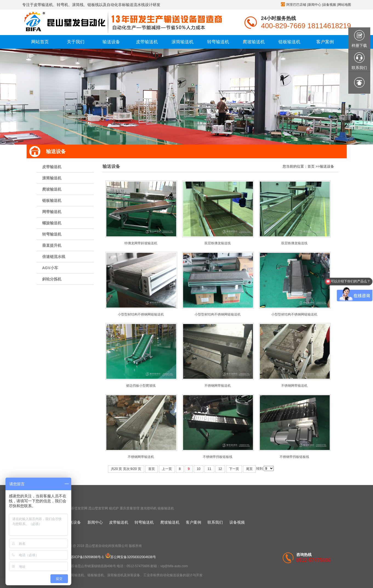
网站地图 (344, 5)
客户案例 (193, 522)
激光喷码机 (149, 508)
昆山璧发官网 (98, 508)
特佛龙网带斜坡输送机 (141, 243)
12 (220, 469)
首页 (311, 166)
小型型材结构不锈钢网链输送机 (141, 314)
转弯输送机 (52, 234)
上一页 (167, 469)
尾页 (249, 469)
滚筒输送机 (52, 178)
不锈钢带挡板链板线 (218, 457)
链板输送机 (52, 200)
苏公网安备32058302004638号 (131, 557)
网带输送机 (52, 212)
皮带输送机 (52, 167)
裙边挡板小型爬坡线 (141, 386)
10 (199, 469)
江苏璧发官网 (78, 508)
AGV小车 (50, 268)
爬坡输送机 (52, 189)
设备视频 (329, 5)
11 (209, 469)
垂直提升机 (52, 245)
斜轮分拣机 (52, 279)
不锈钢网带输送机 (218, 386)
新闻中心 (315, 5)
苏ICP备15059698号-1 (87, 557)
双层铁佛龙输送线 (218, 243)
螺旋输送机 (52, 223)
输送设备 (327, 166)
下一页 (234, 469)
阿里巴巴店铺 (296, 5)
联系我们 (215, 522)
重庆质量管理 (130, 508)
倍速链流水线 (54, 257)
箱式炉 (114, 508)
